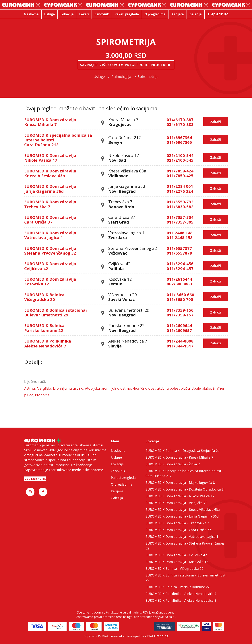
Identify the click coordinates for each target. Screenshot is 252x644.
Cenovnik (118, 471)
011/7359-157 (180, 315)
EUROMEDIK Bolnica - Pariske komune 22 (178, 587)
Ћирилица (218, 14)
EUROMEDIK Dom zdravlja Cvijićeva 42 (50, 266)
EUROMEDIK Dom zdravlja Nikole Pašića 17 (50, 158)
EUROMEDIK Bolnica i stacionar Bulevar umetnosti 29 (56, 312)
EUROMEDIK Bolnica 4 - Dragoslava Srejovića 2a (183, 451)
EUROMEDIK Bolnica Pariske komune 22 (44, 328)
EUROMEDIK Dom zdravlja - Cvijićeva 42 (176, 555)
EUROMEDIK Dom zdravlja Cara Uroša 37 (50, 220)
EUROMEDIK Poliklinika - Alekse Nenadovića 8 (181, 600)
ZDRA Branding (157, 636)
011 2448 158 (180, 237)
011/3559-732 (180, 202)
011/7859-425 (180, 176)
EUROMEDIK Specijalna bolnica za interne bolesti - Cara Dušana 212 (185, 473)
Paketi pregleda (123, 478)
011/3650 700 (180, 299)
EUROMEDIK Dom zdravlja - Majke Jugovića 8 (180, 482)
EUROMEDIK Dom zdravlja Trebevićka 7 (50, 204)
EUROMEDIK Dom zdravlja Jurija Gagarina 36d (50, 189)
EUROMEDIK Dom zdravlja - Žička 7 (173, 464)
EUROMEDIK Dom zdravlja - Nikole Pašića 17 (180, 496)
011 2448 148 (180, 233)
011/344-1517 (180, 346)
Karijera (117, 491)
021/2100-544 (180, 155)
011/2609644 (179, 325)
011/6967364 (179, 137)
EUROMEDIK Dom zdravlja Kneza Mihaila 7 (50, 122)
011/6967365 (179, 142)
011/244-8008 (180, 341)
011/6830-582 (180, 207)
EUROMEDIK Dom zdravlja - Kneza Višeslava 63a (183, 510)
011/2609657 (179, 330)
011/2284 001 (180, 186)
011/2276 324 (180, 191)
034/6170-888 (180, 124)
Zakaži (216, 122)
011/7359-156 (180, 310)
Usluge (116, 457)
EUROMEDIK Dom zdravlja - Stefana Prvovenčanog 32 (185, 546)
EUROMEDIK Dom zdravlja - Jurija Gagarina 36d (182, 516)
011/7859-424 (180, 171)
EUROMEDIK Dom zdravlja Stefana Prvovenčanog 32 (50, 251)
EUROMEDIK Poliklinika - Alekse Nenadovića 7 (181, 594)
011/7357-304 (180, 217)
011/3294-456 (180, 264)
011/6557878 (179, 253)
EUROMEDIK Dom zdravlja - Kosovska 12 (177, 562)
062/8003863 (179, 284)
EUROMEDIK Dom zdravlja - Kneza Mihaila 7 (179, 457)
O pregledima (122, 484)
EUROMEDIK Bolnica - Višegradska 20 (174, 568)
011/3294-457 (180, 268)
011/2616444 (179, 279)
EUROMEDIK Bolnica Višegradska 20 (44, 297)
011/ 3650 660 (180, 295)
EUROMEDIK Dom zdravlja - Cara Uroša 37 (178, 530)
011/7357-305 (180, 222)
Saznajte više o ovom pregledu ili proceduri (126, 65)
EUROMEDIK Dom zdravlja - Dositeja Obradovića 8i (185, 489)
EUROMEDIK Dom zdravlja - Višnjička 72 (176, 503)
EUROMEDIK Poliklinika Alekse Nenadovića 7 (48, 343)
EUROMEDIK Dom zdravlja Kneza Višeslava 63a (50, 173)
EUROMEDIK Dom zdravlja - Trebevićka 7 (177, 523)
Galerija (117, 498)
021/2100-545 (180, 160)
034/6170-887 (180, 120)
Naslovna (118, 451)
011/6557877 (179, 248)
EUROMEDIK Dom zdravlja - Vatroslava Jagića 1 (182, 537)
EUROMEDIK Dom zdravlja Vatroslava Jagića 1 (50, 235)
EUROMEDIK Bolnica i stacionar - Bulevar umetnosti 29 (186, 578)
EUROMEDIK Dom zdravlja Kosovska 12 (50, 281)
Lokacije (117, 464)
